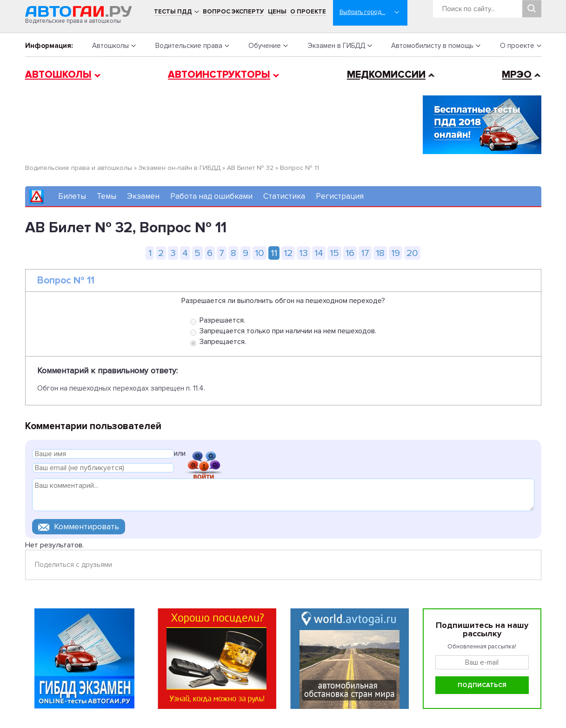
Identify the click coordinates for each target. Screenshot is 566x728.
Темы (107, 196)
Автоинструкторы (219, 75)
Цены (277, 12)
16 (350, 253)
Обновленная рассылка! (482, 647)
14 (319, 253)
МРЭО (517, 75)
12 (288, 253)
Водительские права (189, 46)
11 (274, 253)
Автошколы (110, 46)
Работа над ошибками (211, 196)
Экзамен (143, 196)
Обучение (265, 46)
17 (365, 253)
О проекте (308, 12)
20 (412, 253)
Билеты (72, 196)
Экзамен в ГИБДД (336, 46)
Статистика (284, 196)
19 (396, 253)
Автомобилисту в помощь (432, 46)
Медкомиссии (386, 75)
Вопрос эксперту (233, 12)
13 (303, 253)
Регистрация (340, 196)
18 (380, 253)
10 (260, 253)
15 (334, 253)
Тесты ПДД (173, 12)
